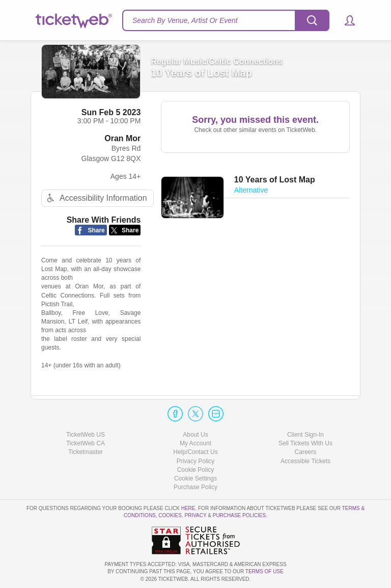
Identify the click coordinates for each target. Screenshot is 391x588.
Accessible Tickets (305, 461)
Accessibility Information (96, 198)
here (188, 508)
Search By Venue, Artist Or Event (185, 20)
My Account (195, 443)
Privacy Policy (196, 461)
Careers (306, 452)
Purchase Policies (239, 515)
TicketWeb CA (86, 443)
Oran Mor (122, 138)
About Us (195, 435)
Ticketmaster (86, 452)
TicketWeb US (86, 435)
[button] (345, 20)
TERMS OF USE (264, 571)
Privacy (196, 515)
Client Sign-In (305, 435)
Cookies (170, 515)
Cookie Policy (196, 470)
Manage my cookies (196, 478)
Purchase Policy (195, 487)
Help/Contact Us (195, 452)
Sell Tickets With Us (305, 443)
